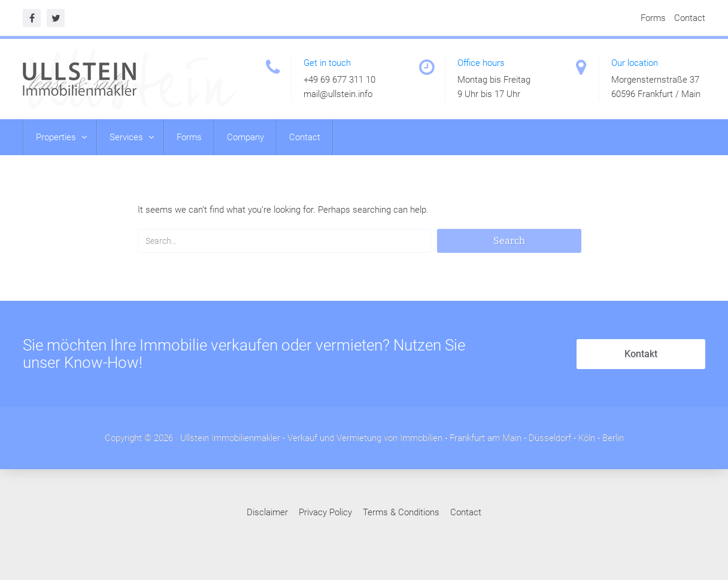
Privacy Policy (325, 513)
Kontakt (641, 354)
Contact (690, 18)
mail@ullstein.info (338, 94)
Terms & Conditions (401, 513)
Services (128, 137)
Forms (653, 18)
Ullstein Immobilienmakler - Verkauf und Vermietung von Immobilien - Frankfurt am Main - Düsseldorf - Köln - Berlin (402, 439)
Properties (57, 137)
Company (245, 137)
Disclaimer (267, 513)
